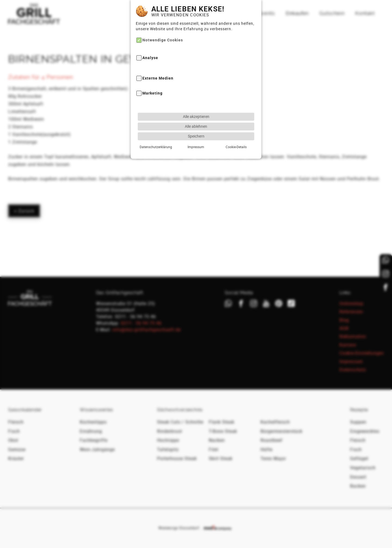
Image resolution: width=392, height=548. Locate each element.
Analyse (150, 45)
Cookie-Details (236, 134)
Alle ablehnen (196, 113)
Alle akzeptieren (196, 104)
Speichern (196, 123)
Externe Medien (158, 66)
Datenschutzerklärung (156, 134)
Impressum (196, 134)
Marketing (152, 80)
